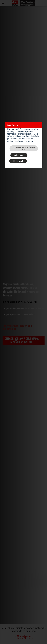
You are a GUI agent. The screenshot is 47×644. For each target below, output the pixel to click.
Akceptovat (18, 161)
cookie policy (27, 141)
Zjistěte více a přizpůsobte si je (24, 148)
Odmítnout (19, 155)
